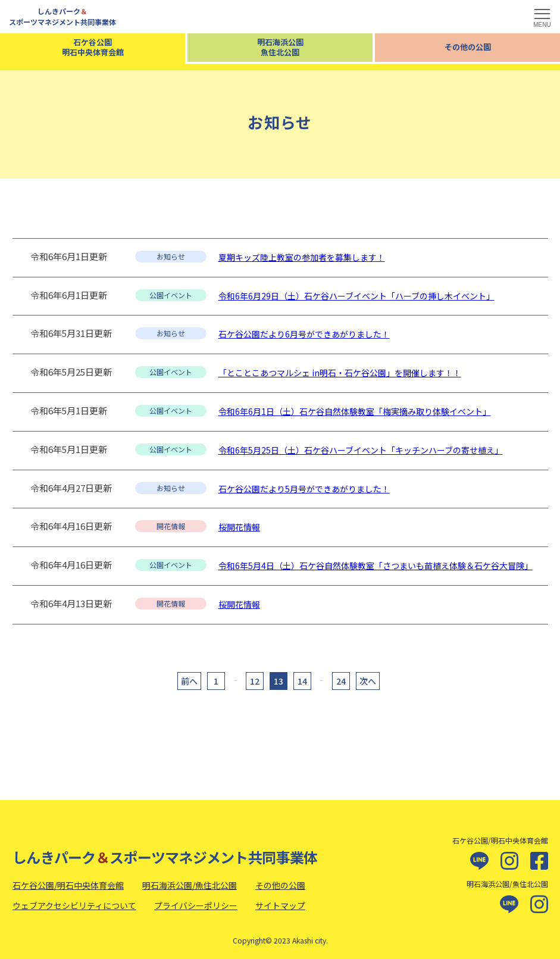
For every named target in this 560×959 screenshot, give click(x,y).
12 (255, 681)
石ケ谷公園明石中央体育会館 (93, 47)
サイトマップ (280, 905)
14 (302, 681)
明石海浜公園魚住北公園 (280, 47)
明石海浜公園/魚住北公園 (190, 885)
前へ (189, 681)
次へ (368, 681)
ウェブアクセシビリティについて (74, 905)
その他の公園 (468, 47)
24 (341, 681)
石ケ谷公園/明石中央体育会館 (68, 885)
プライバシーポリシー (196, 905)
